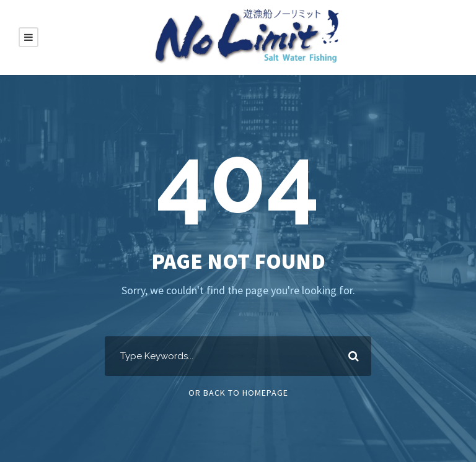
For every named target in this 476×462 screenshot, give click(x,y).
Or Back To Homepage (238, 393)
